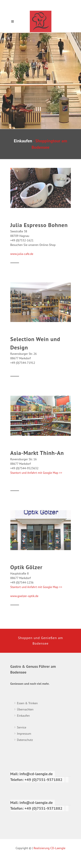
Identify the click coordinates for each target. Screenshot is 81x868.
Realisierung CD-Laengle (50, 848)
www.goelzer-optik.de (24, 596)
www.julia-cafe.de (22, 254)
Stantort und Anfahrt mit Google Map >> (36, 473)
